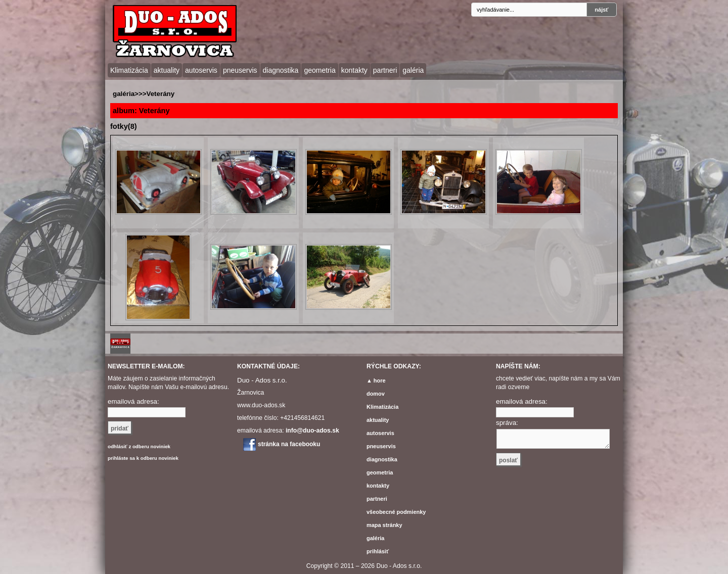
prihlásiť (378, 551)
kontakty (354, 70)
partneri (385, 70)
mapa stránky (384, 525)
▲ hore (376, 380)
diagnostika (281, 70)
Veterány (160, 94)
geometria (320, 70)
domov (376, 394)
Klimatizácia (129, 70)
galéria (413, 70)
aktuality (167, 70)
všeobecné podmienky (396, 512)
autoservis (201, 70)
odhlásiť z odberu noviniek (139, 446)
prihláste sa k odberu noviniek (143, 458)
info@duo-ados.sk (312, 431)
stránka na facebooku (289, 444)
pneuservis (240, 70)
